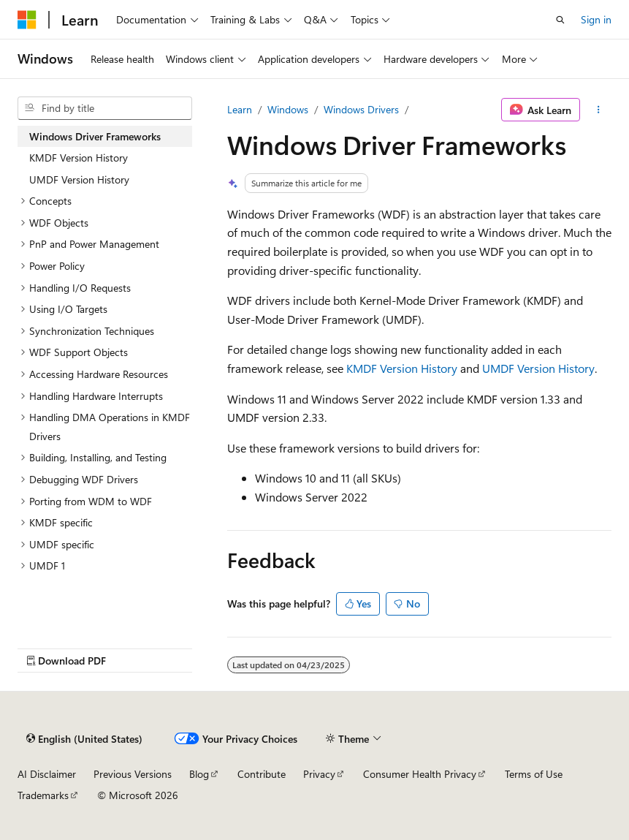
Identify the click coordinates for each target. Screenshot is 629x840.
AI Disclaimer (47, 774)
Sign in (596, 19)
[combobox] (105, 108)
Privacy (319, 774)
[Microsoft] (27, 20)
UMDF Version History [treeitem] (79, 179)
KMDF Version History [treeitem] (79, 158)
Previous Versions (133, 774)
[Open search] (560, 20)
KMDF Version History (402, 368)
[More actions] (599, 110)
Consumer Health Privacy (420, 774)
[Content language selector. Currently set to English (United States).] (84, 738)
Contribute (262, 774)
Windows (288, 109)
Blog (199, 774)
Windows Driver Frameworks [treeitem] (95, 136)
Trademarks (43, 795)
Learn (240, 109)
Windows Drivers (361, 109)
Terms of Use (534, 774)
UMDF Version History (538, 368)
